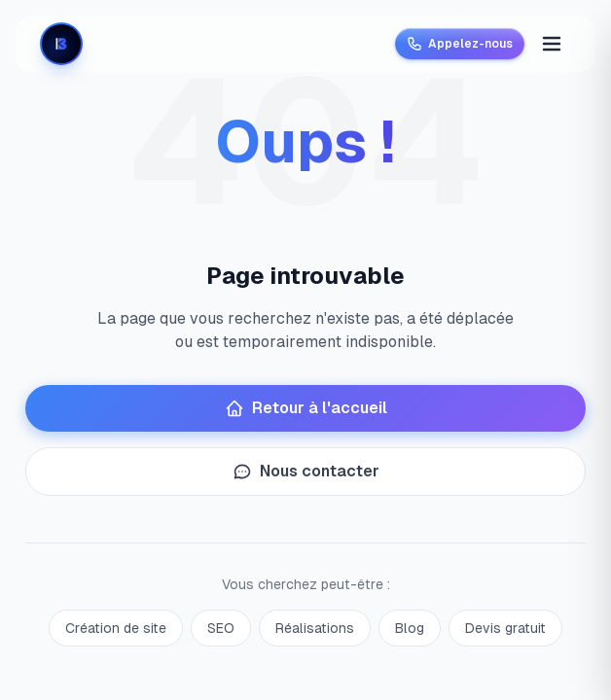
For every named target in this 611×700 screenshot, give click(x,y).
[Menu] (552, 44)
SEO (221, 628)
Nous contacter (306, 472)
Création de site (116, 628)
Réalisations (315, 628)
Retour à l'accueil (306, 408)
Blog (410, 628)
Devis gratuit (505, 628)
